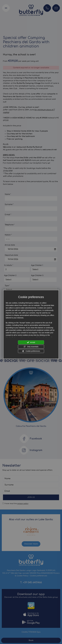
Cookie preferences (31, 351)
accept (31, 342)
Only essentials (31, 347)
